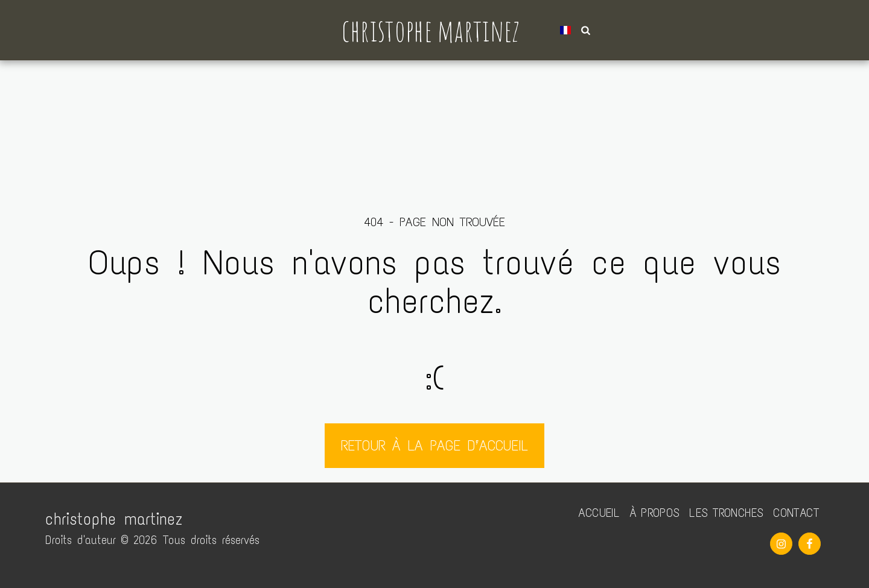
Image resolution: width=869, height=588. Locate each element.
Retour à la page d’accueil (434, 445)
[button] (581, 30)
